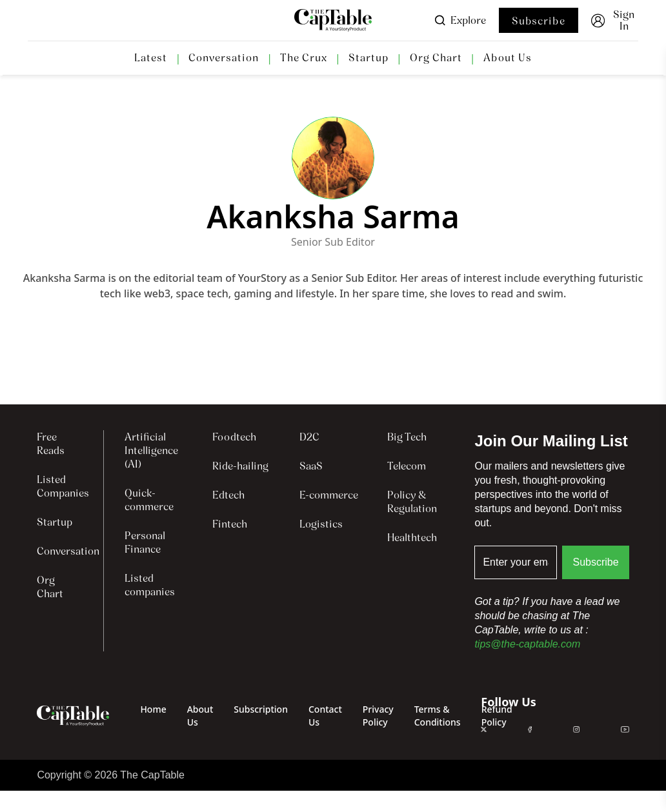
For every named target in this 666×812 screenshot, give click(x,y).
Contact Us (325, 716)
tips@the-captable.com (527, 644)
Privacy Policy (378, 716)
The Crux (304, 58)
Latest (151, 58)
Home (153, 709)
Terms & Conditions (438, 716)
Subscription (261, 709)
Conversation (224, 58)
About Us (508, 58)
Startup (368, 58)
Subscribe (539, 21)
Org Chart (436, 58)
